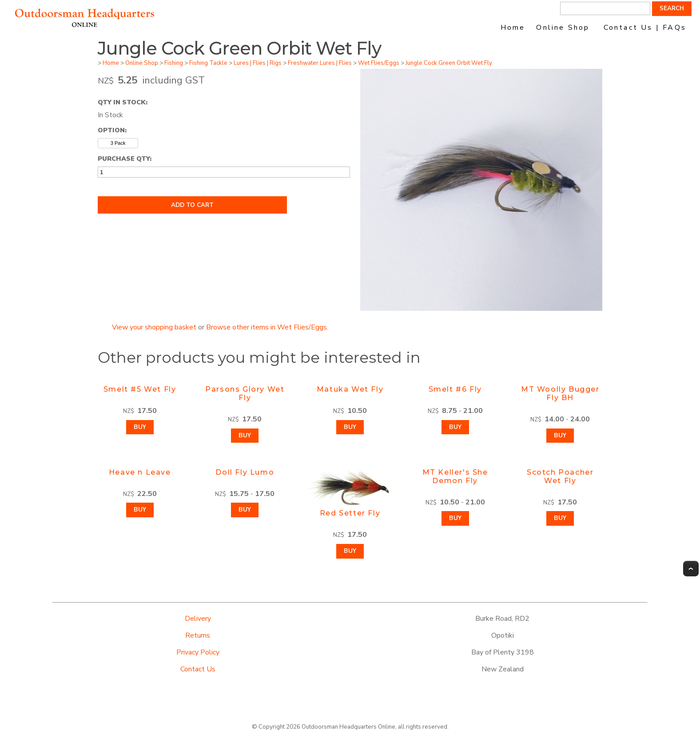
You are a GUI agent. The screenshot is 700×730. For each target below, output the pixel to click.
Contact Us (198, 669)
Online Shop (563, 28)
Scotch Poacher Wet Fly (560, 476)
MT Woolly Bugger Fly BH (560, 393)
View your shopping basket (154, 327)
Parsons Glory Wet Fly (245, 393)
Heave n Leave (140, 472)
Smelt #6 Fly (455, 389)
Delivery (198, 619)
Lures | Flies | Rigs (258, 63)
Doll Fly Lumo (245, 472)
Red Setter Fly (350, 513)
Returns (198, 635)
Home (513, 28)
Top (691, 569)
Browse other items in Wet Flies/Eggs (266, 327)
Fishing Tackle (208, 63)
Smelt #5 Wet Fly (140, 389)
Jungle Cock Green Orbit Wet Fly (449, 63)
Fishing (174, 63)
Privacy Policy (198, 652)
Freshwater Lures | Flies (320, 63)
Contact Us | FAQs (645, 28)
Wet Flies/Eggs (379, 63)
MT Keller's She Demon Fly (455, 476)
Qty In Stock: (123, 102)
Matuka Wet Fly (350, 389)
